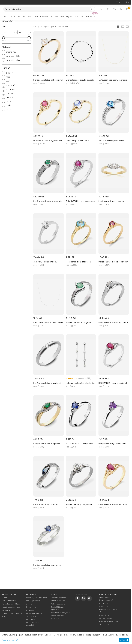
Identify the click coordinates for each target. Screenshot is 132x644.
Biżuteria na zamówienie (12, 613)
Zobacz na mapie (106, 624)
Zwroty (29, 604)
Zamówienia (31, 616)
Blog (4, 616)
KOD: (35, 83)
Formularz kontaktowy (11, 604)
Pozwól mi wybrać (10, 640)
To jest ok (124, 640)
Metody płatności (33, 601)
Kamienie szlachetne (59, 598)
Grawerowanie (8, 610)
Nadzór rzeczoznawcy (11, 607)
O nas (4, 598)
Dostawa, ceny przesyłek (37, 598)
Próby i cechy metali (59, 604)
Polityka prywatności (35, 613)
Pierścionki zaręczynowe (61, 613)
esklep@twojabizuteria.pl (109, 621)
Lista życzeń (31, 619)
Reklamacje (31, 607)
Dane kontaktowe (9, 601)
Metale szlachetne (58, 601)
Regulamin (31, 610)
